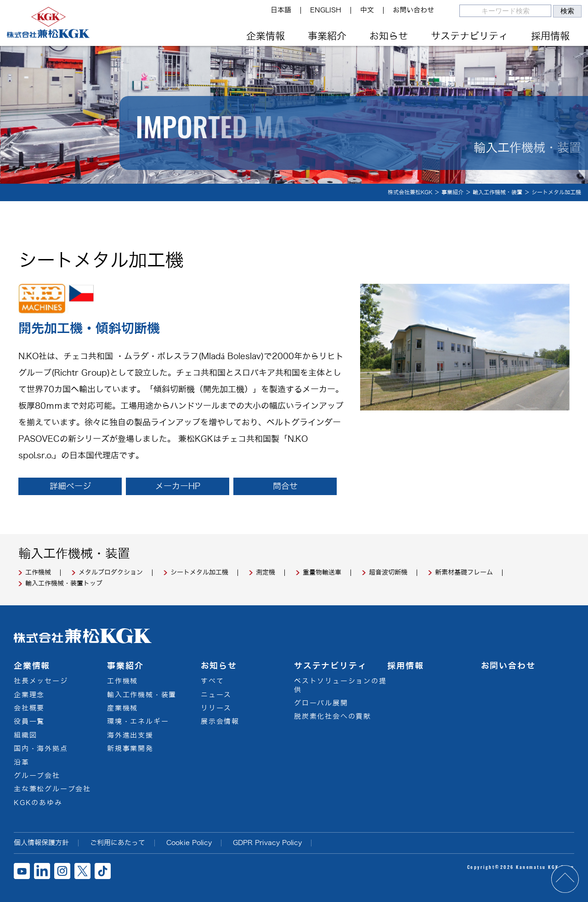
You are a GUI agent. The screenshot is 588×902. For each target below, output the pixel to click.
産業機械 (122, 708)
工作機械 (38, 573)
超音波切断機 (388, 573)
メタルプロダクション (111, 573)
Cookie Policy (189, 843)
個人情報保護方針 (41, 843)
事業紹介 (327, 36)
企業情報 (266, 36)
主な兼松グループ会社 (52, 789)
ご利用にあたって (118, 843)
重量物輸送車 (322, 573)
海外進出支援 (130, 735)
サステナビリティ (469, 36)
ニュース (216, 695)
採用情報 (550, 36)
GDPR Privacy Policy (267, 843)
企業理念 (29, 695)
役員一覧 (29, 722)
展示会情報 (220, 722)
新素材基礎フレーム (464, 573)
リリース (216, 708)
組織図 (25, 735)
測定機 (266, 573)
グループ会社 (37, 776)
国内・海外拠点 (41, 749)
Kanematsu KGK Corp (545, 867)
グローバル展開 (321, 703)
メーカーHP (178, 486)
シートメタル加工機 (199, 573)
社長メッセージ (41, 681)
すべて (212, 681)
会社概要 (29, 708)
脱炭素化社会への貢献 (333, 716)
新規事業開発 (130, 749)
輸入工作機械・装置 (142, 695)
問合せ (285, 486)
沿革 (22, 762)
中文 (367, 10)
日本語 (281, 10)
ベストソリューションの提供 (340, 685)
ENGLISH (326, 10)
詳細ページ (70, 486)
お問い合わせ (413, 10)
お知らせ (389, 36)
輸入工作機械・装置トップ (64, 584)
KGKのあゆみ (38, 803)
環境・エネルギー (138, 722)
